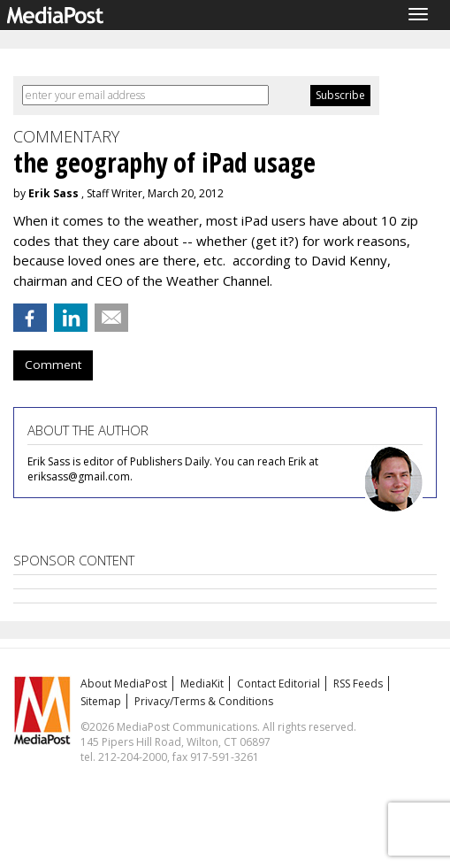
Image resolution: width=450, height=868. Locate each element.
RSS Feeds (358, 684)
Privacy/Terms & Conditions (204, 701)
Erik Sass (53, 193)
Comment (53, 365)
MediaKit (202, 684)
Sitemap (101, 701)
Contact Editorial (278, 684)
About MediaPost (124, 684)
